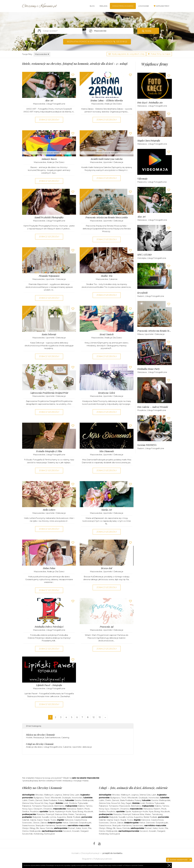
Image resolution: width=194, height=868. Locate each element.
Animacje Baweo (49, 159)
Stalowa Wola (61, 814)
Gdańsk (26, 820)
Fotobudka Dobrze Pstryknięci (49, 627)
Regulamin (87, 859)
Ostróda (49, 828)
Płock (87, 809)
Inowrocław (77, 798)
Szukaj (148, 31)
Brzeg (80, 811)
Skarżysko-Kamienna (45, 825)
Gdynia (33, 820)
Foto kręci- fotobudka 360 (150, 103)
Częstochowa (80, 820)
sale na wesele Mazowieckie (86, 778)
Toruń (47, 798)
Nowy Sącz (27, 809)
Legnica (58, 795)
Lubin (77, 795)
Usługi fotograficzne (56, 104)
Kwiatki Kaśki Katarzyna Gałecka (107, 159)
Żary (46, 803)
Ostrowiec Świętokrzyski (80, 823)
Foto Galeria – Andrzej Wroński (153, 407)
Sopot (40, 820)
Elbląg (32, 828)
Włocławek (56, 798)
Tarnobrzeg (80, 814)
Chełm (31, 800)
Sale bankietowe (53, 737)
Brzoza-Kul (107, 568)
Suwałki (45, 817)
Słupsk (47, 820)
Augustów (61, 817)
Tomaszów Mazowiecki (43, 806)
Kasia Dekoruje (49, 334)
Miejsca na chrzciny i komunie (40, 735)
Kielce (65, 823)
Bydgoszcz (39, 798)
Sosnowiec (27, 823)
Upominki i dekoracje (113, 162)
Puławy (61, 800)
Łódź (66, 803)
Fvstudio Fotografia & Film (49, 451)
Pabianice (27, 806)
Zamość (39, 800)
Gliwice (36, 823)
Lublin (25, 800)
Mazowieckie (42, 54)
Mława (140, 334)
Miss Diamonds (107, 451)
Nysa (74, 811)
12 (94, 717)
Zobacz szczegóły (49, 120)
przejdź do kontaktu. (113, 853)
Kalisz (79, 828)
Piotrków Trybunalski (78, 803)
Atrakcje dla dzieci (113, 104)
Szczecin (67, 831)
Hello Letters (49, 510)
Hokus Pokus (49, 568)
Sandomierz (61, 825)
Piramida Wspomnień (49, 276)
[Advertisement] (78, 766)
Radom (141, 296)
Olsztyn (25, 828)
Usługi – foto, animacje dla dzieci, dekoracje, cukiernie (133, 788)
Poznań (72, 828)
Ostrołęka (142, 258)
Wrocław (39, 795)
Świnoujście (49, 834)
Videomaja (142, 179)
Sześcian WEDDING (147, 445)
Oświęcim (38, 809)
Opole (51, 811)
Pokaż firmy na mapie (159, 54)
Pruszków (142, 410)
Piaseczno (142, 182)
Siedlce (26, 811)
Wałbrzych (49, 795)
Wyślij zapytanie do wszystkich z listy (126, 54)
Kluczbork (88, 811)
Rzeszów (41, 814)
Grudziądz (66, 798)
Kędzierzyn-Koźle (63, 811)
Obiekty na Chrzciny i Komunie (42, 788)
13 (100, 717)
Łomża (53, 817)
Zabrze (44, 823)
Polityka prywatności (103, 859)
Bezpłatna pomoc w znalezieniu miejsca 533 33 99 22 (97, 42)
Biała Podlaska (50, 800)
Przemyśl (50, 814)
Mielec (71, 814)
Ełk (37, 828)
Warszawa (142, 106)
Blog (92, 6)
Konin (85, 828)
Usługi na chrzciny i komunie (40, 744)
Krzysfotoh (142, 293)
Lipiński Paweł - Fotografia (49, 685)
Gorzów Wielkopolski (84, 800)
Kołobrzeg (38, 834)
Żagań (52, 803)
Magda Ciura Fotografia (149, 141)
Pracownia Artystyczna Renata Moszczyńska (107, 217)
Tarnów (89, 806)
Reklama (103, 6)
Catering (65, 737)
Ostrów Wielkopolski (31, 831)
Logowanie (144, 6)
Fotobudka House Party (149, 369)
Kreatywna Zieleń (107, 393)
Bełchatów (59, 806)
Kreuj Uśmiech (107, 334)
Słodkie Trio (107, 276)
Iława (42, 828)
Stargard (161, 831)
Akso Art (49, 101)
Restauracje (39, 737)
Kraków (81, 806)
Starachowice (28, 825)
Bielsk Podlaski (74, 817)
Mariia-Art (107, 510)
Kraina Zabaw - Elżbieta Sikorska (107, 101)
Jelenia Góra (68, 795)
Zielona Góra (28, 803)
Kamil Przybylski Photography (49, 217)
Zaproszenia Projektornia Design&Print (49, 393)
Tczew (53, 820)
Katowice (69, 820)
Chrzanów (48, 809)
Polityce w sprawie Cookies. (134, 865)
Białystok (37, 817)
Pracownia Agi (107, 627)
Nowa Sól (39, 803)
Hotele (29, 737)
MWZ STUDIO (144, 255)
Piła (90, 828)
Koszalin (76, 831)
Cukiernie (113, 279)
